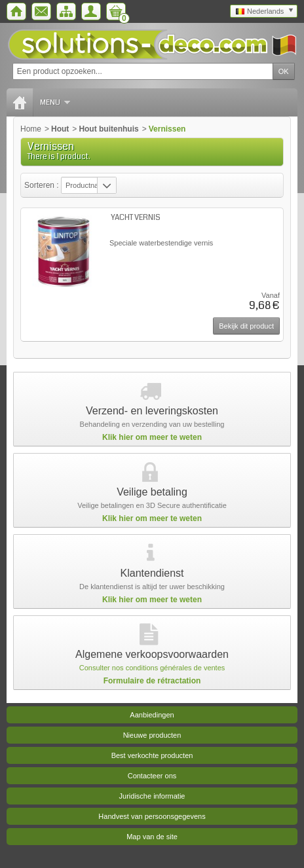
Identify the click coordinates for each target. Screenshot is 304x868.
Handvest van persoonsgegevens (152, 816)
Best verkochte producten (152, 755)
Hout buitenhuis (108, 129)
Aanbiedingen (152, 715)
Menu (55, 102)
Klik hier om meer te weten (152, 437)
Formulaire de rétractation (152, 681)
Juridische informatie (152, 796)
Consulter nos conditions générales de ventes (152, 668)
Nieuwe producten (152, 735)
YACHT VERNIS (136, 218)
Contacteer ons (152, 776)
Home (31, 129)
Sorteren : (43, 185)
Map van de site (152, 837)
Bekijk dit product (246, 326)
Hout (60, 129)
